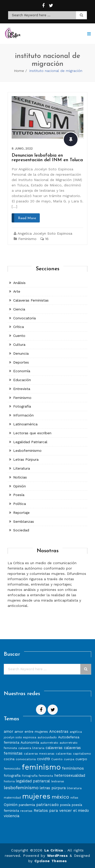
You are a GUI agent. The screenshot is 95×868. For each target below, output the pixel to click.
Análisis (19, 283)
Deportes (21, 362)
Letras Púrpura (26, 459)
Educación (22, 380)
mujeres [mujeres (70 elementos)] (36, 796)
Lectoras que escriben (32, 433)
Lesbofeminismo (27, 451)
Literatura (22, 468)
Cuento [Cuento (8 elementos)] (57, 759)
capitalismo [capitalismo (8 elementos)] (82, 753)
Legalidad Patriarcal (30, 442)
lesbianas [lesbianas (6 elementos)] (58, 781)
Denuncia (21, 353)
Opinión (20, 486)
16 (44, 239)
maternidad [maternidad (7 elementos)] (12, 798)
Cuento (19, 336)
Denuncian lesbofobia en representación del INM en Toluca (47, 158)
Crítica (18, 327)
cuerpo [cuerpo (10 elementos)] (81, 759)
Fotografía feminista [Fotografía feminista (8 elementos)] (37, 776)
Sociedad (21, 530)
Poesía (19, 495)
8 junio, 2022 (22, 148)
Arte (17, 291)
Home (19, 71)
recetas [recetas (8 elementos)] (26, 811)
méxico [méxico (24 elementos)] (60, 797)
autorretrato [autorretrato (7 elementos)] (49, 743)
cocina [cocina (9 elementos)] (9, 759)
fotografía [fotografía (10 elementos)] (12, 775)
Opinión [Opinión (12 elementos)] (11, 805)
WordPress (58, 856)
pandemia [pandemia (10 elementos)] (27, 805)
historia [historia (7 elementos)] (9, 781)
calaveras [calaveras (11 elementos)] (54, 748)
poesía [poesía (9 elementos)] (65, 805)
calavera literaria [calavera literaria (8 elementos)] (31, 748)
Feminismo (27, 239)
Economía (22, 371)
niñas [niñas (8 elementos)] (74, 797)
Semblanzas (24, 521)
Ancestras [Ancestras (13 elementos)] (59, 731)
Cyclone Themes (51, 861)
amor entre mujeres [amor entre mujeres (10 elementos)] (31, 731)
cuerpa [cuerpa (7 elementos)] (69, 759)
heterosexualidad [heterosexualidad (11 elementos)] (70, 775)
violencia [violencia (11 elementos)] (12, 816)
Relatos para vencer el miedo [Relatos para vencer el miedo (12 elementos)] (61, 811)
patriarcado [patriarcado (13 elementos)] (48, 805)
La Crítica (54, 850)
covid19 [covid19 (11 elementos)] (43, 759)
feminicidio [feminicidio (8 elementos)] (12, 768)
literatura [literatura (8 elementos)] (74, 788)
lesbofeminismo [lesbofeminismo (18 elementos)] (21, 788)
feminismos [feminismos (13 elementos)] (73, 768)
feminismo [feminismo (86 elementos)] (41, 767)
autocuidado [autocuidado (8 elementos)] (47, 737)
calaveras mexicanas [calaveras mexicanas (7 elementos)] (39, 754)
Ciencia (19, 309)
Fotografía (22, 406)
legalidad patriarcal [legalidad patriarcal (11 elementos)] (33, 781)
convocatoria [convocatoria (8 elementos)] (26, 759)
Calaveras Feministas (31, 300)
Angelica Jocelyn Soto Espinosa (45, 233)
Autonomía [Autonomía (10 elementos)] (30, 742)
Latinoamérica (25, 424)
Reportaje (21, 513)
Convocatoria (24, 318)
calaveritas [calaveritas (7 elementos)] (64, 754)
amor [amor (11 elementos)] (8, 731)
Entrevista (22, 389)
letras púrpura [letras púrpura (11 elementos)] (53, 788)
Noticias (20, 477)
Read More (27, 218)
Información (23, 415)
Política (20, 504)
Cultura (19, 345)
